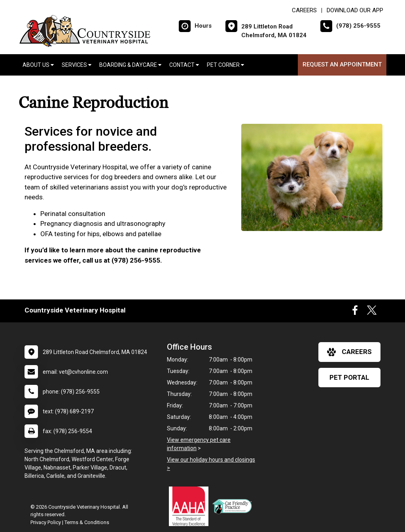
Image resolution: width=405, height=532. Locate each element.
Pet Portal (349, 377)
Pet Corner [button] (225, 65)
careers (349, 352)
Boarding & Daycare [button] (130, 65)
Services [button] (77, 65)
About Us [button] (38, 65)
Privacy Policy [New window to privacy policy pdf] (46, 522)
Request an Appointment (342, 64)
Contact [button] (184, 65)
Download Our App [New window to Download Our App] (355, 10)
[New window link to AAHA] (191, 506)
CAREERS (304, 10)
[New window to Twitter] (372, 312)
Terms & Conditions (87, 522)
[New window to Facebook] (355, 312)
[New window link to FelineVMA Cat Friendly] (234, 506)
